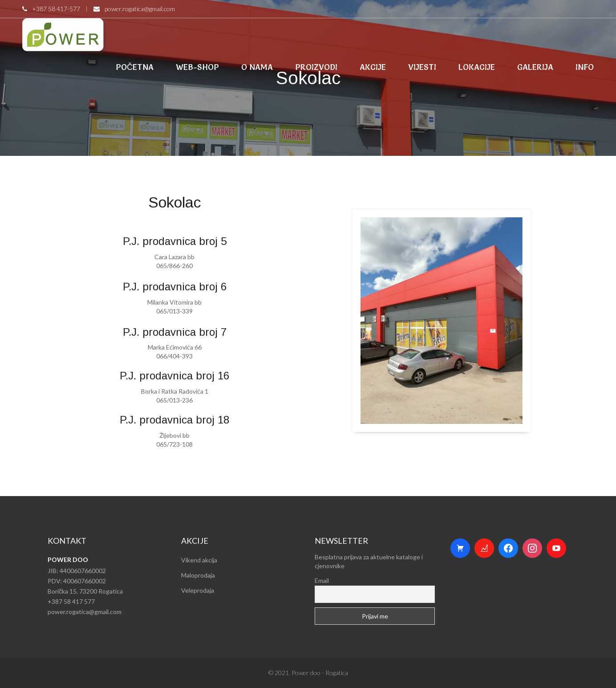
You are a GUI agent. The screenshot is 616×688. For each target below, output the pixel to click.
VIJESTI (422, 67)
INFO (585, 67)
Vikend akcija (199, 560)
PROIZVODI (316, 67)
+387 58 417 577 (71, 601)
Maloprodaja (198, 575)
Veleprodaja (198, 590)
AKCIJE (373, 67)
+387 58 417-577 (56, 9)
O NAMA (257, 67)
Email (322, 580)
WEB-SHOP (197, 67)
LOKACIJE (477, 67)
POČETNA (135, 67)
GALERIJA (535, 67)
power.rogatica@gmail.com (140, 9)
